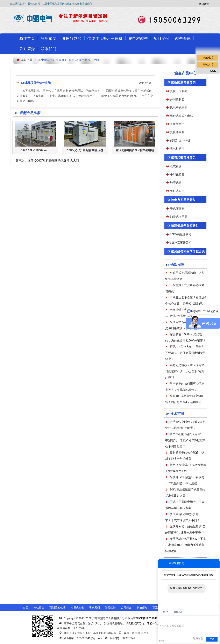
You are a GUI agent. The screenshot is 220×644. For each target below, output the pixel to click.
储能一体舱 (153, 623)
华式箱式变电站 (135, 623)
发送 (212, 639)
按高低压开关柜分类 (185, 226)
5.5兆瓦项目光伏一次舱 (84, 60)
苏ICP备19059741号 (148, 618)
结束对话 (198, 638)
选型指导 (177, 265)
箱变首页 (27, 39)
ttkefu (213, 71)
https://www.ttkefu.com (201, 575)
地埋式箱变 (177, 183)
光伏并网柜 (177, 124)
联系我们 (49, 49)
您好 (165, 612)
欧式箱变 (176, 166)
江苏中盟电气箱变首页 (50, 60)
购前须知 (142, 608)
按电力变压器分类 (183, 200)
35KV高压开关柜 (181, 243)
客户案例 (94, 608)
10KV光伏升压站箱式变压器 (85, 150)
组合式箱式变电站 (182, 116)
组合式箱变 (177, 191)
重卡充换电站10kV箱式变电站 (135, 150)
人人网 (74, 160)
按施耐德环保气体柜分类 (188, 251)
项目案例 (162, 39)
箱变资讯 (183, 39)
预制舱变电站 (57, 608)
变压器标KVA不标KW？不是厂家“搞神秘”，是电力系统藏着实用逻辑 (186, 545)
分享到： (21, 160)
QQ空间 (40, 160)
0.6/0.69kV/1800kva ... (35, 150)
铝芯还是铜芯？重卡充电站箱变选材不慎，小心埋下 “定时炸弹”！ (185, 371)
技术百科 (177, 414)
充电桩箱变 (138, 39)
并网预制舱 (72, 39)
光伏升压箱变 (179, 91)
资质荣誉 (110, 608)
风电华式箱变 (179, 108)
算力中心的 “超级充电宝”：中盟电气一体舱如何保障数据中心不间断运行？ (185, 440)
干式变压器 (177, 209)
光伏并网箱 (177, 132)
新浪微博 (51, 160)
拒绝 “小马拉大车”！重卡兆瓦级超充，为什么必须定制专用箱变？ (185, 353)
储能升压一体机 (180, 140)
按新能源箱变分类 (183, 82)
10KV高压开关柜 (181, 234)
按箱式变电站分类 (183, 157)
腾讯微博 (64, 160)
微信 (31, 160)
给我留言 (204, 4)
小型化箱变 (177, 174)
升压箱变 (49, 39)
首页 (26, 608)
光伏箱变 (39, 608)
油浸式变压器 (179, 217)
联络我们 (179, 612)
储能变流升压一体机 (105, 39)
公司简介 (27, 49)
